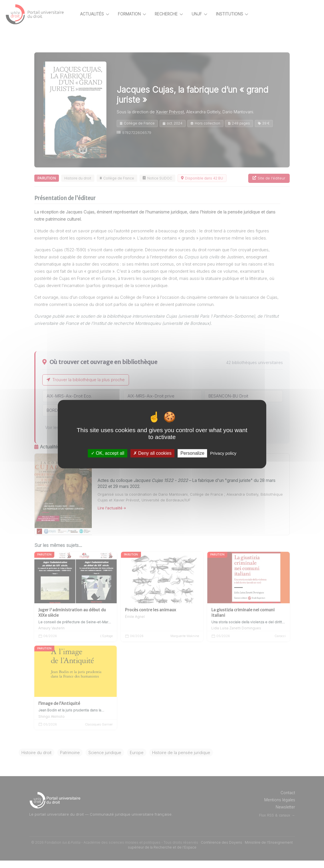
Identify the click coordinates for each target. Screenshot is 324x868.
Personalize (192, 453)
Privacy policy (223, 453)
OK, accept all (108, 453)
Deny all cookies (152, 453)
